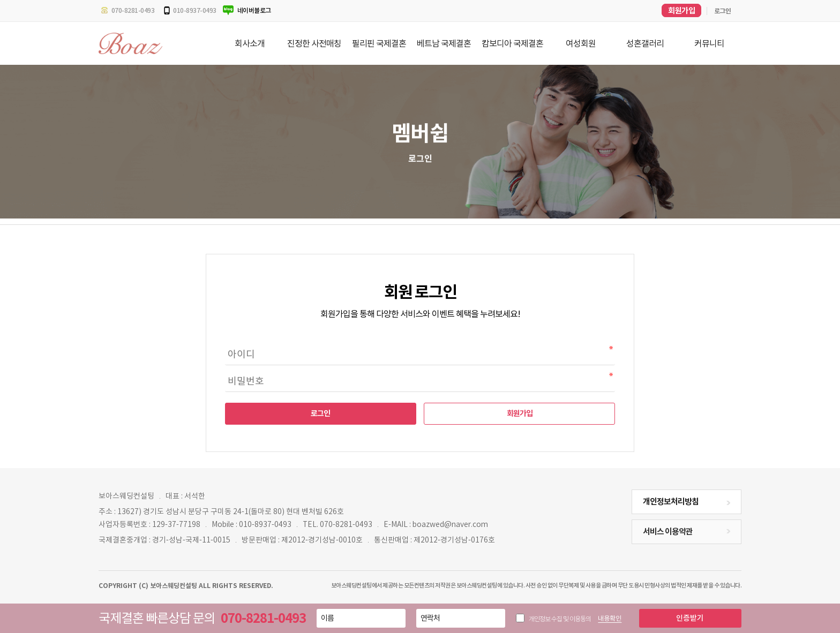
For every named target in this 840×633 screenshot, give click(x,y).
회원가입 (520, 413)
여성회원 (581, 43)
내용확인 (610, 618)
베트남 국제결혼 (444, 43)
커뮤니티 (709, 43)
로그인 (320, 413)
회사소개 (250, 43)
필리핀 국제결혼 (379, 43)
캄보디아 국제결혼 (512, 43)
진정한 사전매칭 (314, 43)
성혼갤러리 (645, 43)
